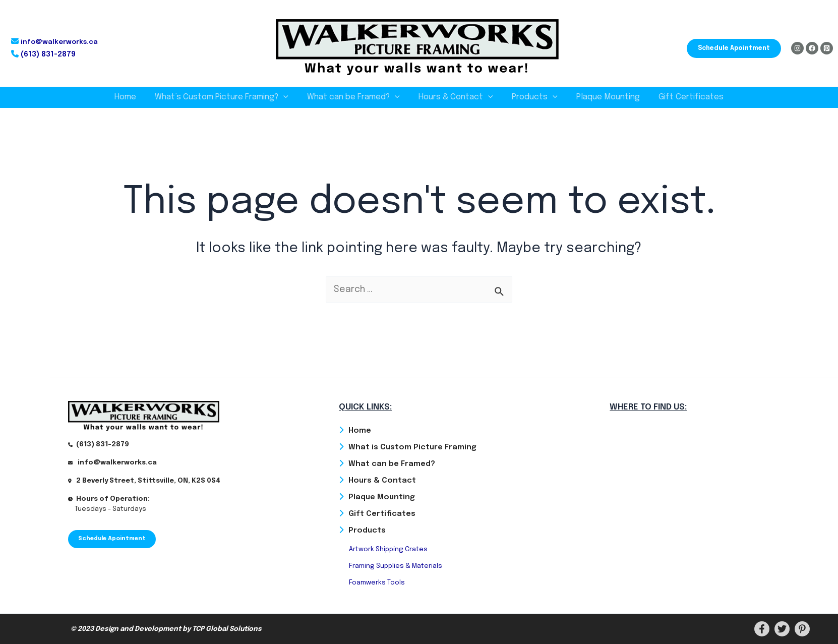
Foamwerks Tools (377, 583)
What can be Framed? (356, 97)
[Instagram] (797, 48)
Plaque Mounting (603, 97)
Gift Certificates (683, 97)
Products (532, 97)
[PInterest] (802, 629)
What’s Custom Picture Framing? (227, 97)
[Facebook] (812, 48)
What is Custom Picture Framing (412, 445)
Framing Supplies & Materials (396, 566)
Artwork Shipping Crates (388, 549)
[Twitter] (782, 629)
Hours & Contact (456, 97)
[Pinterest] (827, 48)
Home (133, 97)
